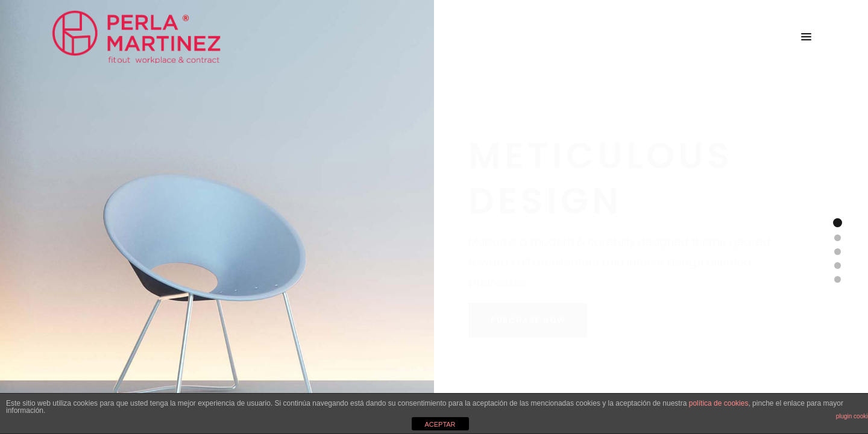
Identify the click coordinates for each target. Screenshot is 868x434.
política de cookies (719, 403)
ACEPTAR (440, 424)
